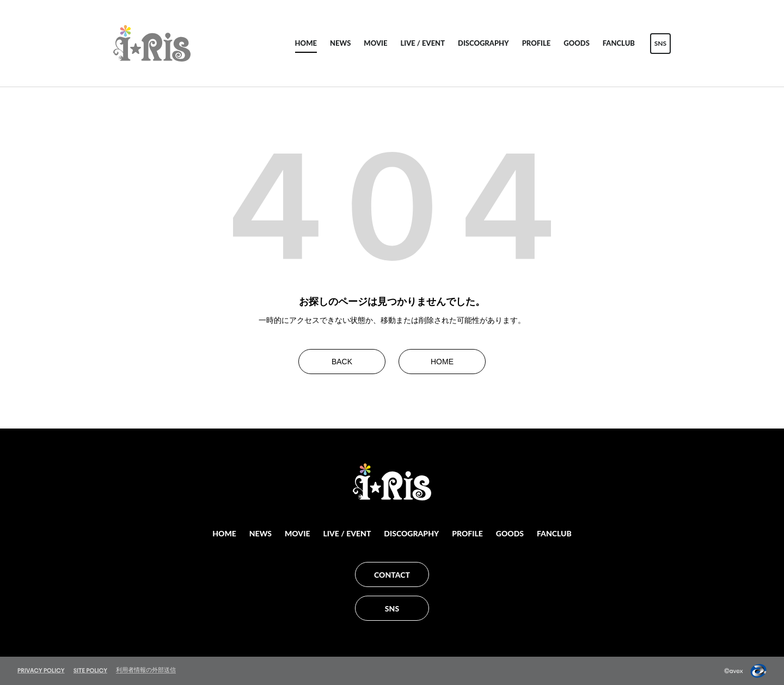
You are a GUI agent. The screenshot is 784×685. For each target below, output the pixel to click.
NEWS (340, 43)
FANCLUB (619, 43)
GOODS (577, 43)
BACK (342, 362)
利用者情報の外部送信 (146, 670)
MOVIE (375, 43)
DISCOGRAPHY (483, 43)
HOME (306, 43)
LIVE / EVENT (422, 43)
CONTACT (392, 575)
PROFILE (537, 43)
